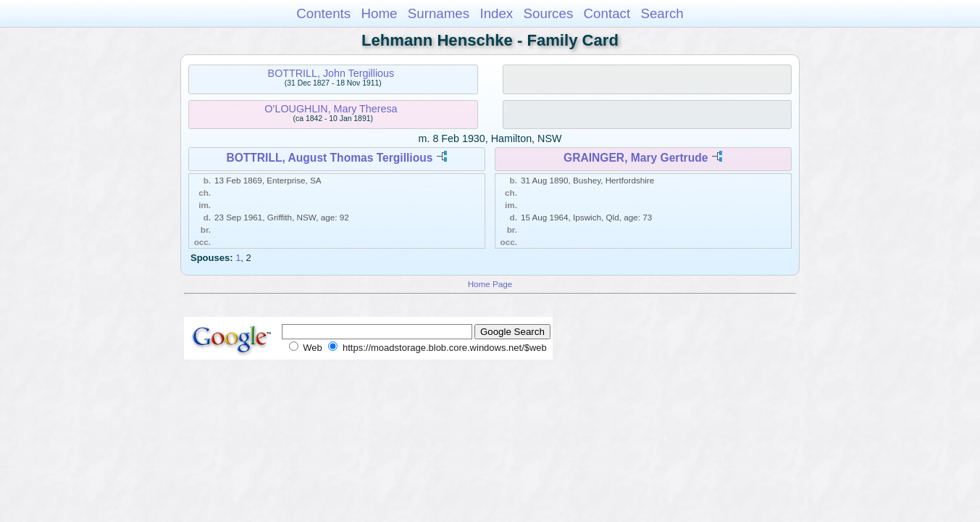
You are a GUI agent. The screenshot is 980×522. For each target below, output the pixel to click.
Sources (549, 13)
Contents (323, 13)
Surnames (439, 13)
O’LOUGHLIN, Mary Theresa (331, 109)
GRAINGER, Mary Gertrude (636, 158)
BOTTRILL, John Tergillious (331, 73)
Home (379, 13)
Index (496, 13)
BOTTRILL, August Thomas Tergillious (329, 158)
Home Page (490, 284)
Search (662, 13)
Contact (607, 13)
